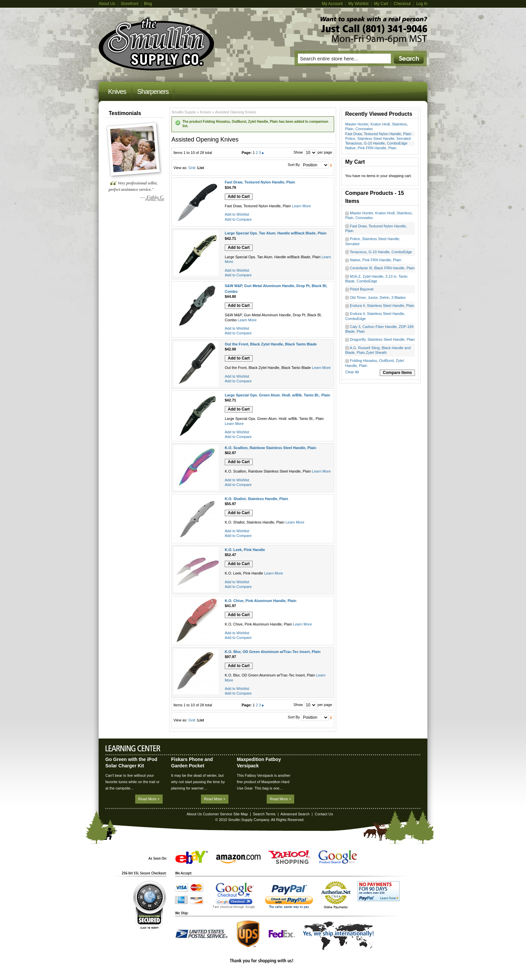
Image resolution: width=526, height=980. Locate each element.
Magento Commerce (156, 44)
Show (298, 152)
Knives (205, 112)
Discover (197, 900)
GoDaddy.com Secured (150, 905)
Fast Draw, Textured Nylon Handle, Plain (378, 134)
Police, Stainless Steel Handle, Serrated (378, 139)
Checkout (402, 4)
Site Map (240, 814)
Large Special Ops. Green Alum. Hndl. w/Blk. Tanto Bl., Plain (277, 395)
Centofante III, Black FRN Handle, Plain (382, 268)
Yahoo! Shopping (289, 857)
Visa (181, 887)
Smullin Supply (184, 112)
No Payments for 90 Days (379, 891)
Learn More (301, 206)
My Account (332, 4)
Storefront (130, 4)
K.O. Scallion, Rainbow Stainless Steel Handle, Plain (271, 448)
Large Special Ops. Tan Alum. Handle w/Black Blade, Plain (276, 233)
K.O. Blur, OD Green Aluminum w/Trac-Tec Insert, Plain (273, 652)
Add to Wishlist (237, 214)
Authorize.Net (336, 895)
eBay (192, 857)
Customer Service (218, 814)
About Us (107, 4)
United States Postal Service (202, 934)
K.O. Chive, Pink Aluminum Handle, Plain (261, 601)
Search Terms (264, 814)
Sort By (294, 165)
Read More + (149, 799)
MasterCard (197, 887)
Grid (192, 168)
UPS (248, 934)
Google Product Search (338, 857)
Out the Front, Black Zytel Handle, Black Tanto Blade (271, 344)
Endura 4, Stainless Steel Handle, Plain (382, 306)
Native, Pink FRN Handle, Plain (371, 148)
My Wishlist (358, 4)
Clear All (352, 372)
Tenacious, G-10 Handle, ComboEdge (376, 143)
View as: (180, 168)
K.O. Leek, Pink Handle (245, 550)
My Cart (381, 4)
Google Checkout (234, 895)
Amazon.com (238, 859)
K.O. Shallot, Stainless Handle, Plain (256, 499)
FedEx (282, 934)
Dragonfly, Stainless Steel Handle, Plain (382, 339)
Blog (148, 4)
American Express (181, 900)
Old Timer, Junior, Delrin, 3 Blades (378, 297)
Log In (422, 4)
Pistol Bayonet (362, 289)
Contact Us (324, 814)
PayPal (289, 897)
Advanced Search (295, 814)
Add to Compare (238, 219)
